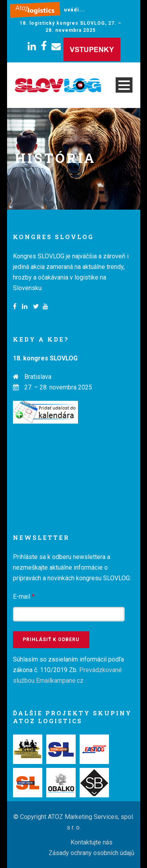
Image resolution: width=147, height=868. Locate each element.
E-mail (24, 597)
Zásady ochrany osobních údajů (92, 853)
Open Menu (124, 85)
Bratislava (38, 377)
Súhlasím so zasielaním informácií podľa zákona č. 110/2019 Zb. (68, 670)
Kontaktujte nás (92, 842)
